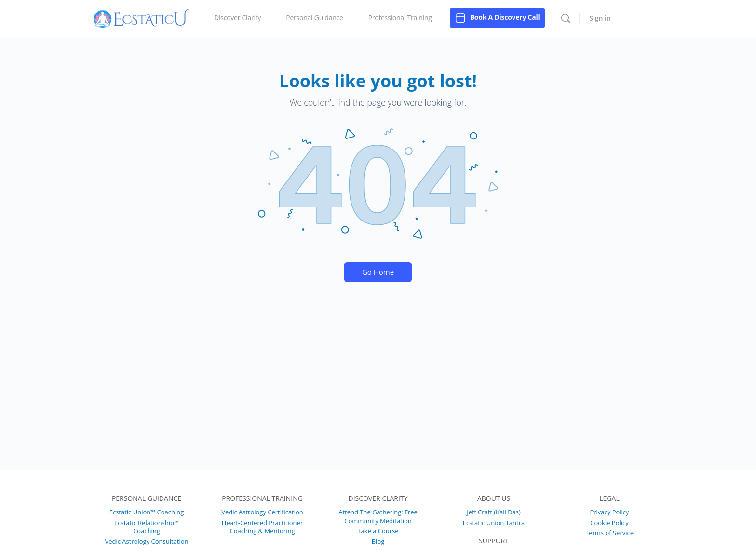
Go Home (378, 272)
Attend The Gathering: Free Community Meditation (378, 516)
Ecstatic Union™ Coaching (147, 512)
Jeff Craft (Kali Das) (494, 512)
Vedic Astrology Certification (262, 512)
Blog (378, 541)
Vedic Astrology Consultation (146, 541)
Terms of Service (609, 533)
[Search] (566, 18)
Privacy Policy (609, 512)
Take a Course (378, 531)
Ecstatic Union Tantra (494, 523)
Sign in (600, 18)
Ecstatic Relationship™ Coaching (147, 527)
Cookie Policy (609, 523)
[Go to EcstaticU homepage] (142, 17)
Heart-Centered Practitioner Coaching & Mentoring (262, 527)
